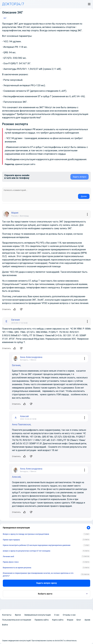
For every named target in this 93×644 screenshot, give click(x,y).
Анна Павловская (21, 424)
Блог (79, 620)
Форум (70, 620)
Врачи (18, 615)
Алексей (16, 477)
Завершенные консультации (37, 615)
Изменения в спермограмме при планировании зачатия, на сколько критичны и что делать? (38, 574)
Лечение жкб (8, 556)
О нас (57, 615)
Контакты (7, 615)
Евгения (16, 365)
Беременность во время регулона (17, 568)
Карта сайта (58, 620)
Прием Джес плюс (11, 562)
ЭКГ (5, 18)
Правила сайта (42, 620)
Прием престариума (11, 540)
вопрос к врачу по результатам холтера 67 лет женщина (27, 551)
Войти (5, 625)
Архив (87, 620)
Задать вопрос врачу (46, 583)
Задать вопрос (80, 177)
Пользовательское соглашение (17, 620)
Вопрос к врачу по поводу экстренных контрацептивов (26, 534)
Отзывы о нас (69, 615)
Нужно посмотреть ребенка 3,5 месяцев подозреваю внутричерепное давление (37, 545)
